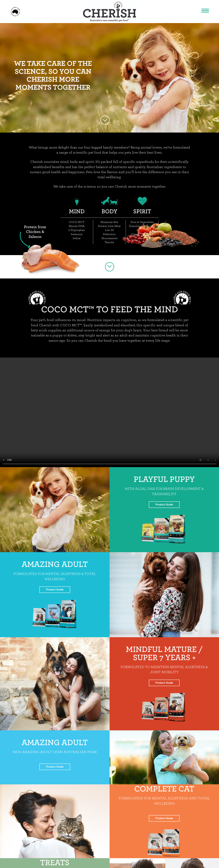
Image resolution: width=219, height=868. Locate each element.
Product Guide (164, 505)
